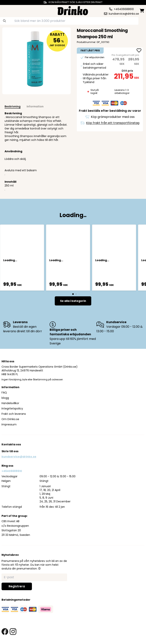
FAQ (4, 393)
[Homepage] (73, 10)
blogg (5, 398)
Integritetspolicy (12, 408)
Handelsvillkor (10, 403)
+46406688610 (12, 471)
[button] (39, 568)
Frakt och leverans (14, 414)
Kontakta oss (11, 444)
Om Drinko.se (10, 419)
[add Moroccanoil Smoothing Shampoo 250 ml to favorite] (139, 51)
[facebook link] (5, 632)
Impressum (9, 424)
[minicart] (142, 11)
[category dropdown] (9, 10)
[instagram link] (13, 632)
